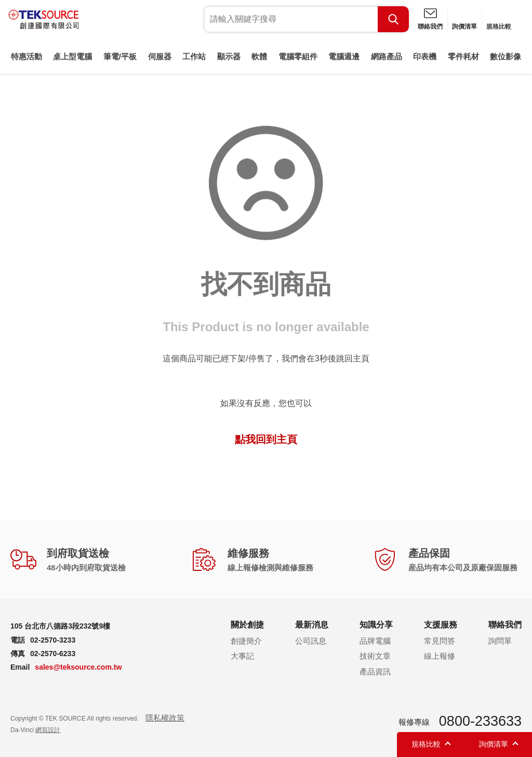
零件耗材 (463, 56)
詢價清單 (464, 27)
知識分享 (376, 625)
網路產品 (387, 56)
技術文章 (375, 656)
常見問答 (440, 641)
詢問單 (500, 641)
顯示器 (229, 56)
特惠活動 (26, 56)
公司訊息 (311, 641)
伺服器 (160, 56)
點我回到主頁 (266, 439)
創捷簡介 (246, 641)
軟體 (259, 56)
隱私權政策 (165, 718)
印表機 (425, 56)
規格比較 (499, 27)
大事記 (242, 656)
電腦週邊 (344, 56)
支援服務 (441, 625)
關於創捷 (247, 625)
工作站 (194, 56)
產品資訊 (375, 671)
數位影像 (506, 56)
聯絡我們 (430, 27)
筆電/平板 (120, 56)
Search (393, 19)
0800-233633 (480, 721)
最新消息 (312, 625)
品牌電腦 (375, 641)
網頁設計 (48, 730)
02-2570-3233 (53, 640)
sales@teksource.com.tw (78, 667)
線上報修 (440, 656)
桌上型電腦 (72, 56)
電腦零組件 (298, 56)
